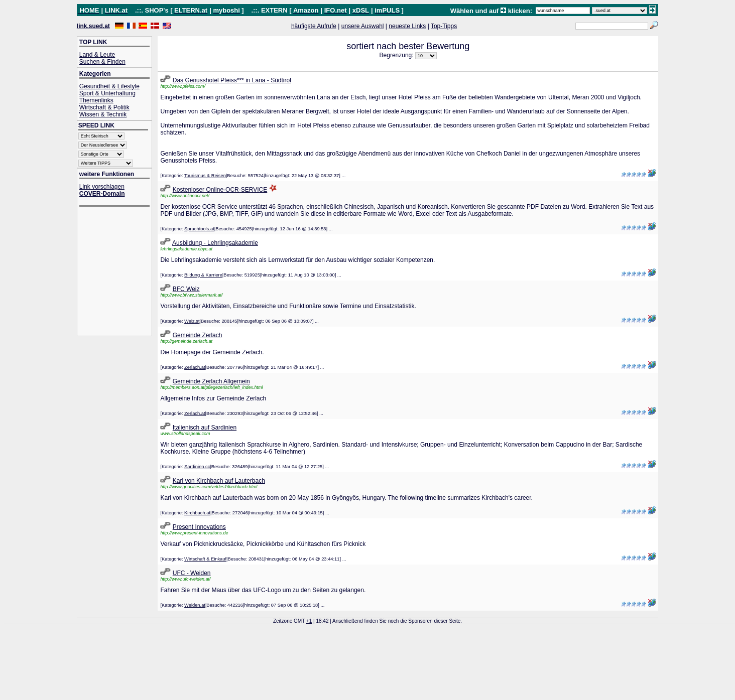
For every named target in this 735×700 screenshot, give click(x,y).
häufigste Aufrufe (314, 26)
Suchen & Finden (102, 62)
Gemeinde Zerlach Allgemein (211, 381)
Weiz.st (192, 321)
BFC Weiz (186, 289)
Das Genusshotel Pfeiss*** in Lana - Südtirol (232, 80)
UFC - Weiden (192, 573)
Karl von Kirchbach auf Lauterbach (219, 481)
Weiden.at (195, 605)
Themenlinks (96, 100)
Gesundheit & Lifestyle (109, 86)
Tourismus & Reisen (205, 176)
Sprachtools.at (199, 229)
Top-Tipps (444, 26)
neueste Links (407, 26)
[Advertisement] (119, 272)
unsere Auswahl (363, 26)
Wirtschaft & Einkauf (205, 559)
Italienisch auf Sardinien (205, 428)
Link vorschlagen (102, 187)
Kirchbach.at (197, 513)
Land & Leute (97, 55)
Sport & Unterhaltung (107, 93)
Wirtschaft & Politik (104, 107)
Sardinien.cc (197, 467)
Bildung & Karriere (203, 275)
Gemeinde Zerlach (198, 335)
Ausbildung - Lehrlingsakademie (215, 243)
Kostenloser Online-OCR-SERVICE (220, 190)
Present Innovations (199, 527)
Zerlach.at (195, 367)
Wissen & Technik (103, 114)
